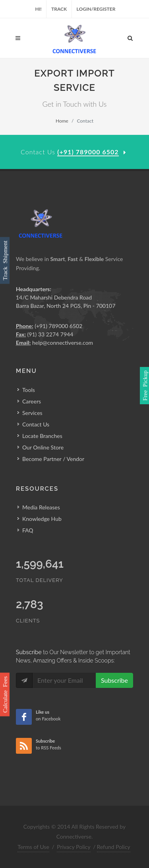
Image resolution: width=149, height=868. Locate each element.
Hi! (39, 9)
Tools (29, 390)
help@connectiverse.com (63, 343)
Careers (32, 401)
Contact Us (36, 424)
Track (59, 9)
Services (32, 413)
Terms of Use (33, 847)
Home (62, 121)
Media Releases (41, 507)
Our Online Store (43, 447)
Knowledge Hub (42, 519)
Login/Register (96, 9)
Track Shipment (5, 260)
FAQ (28, 530)
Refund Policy (114, 847)
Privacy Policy (74, 847)
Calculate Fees (5, 694)
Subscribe (114, 680)
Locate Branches (42, 436)
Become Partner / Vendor (53, 459)
